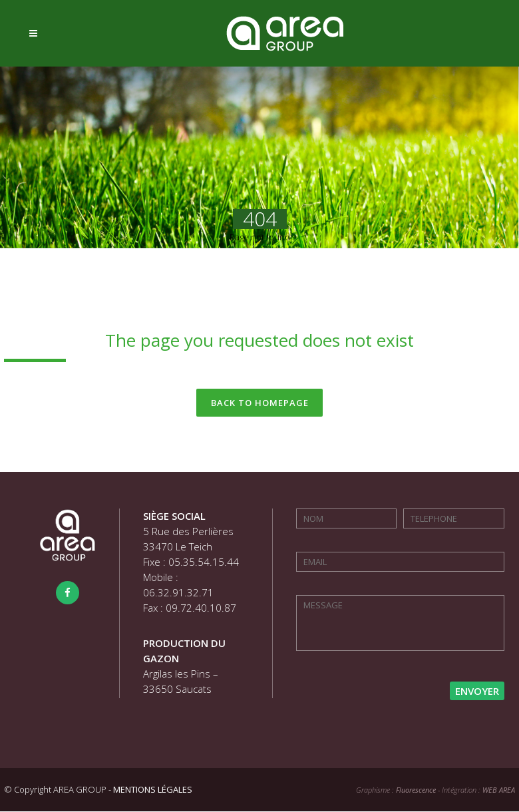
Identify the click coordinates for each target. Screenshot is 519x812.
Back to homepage (260, 403)
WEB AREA (499, 790)
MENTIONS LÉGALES (153, 790)
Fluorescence (416, 790)
